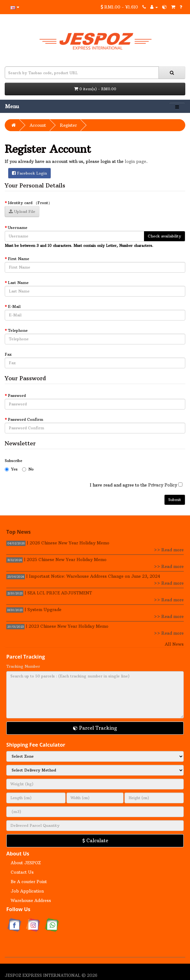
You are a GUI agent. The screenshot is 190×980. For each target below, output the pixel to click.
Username (18, 228)
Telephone (18, 330)
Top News (19, 532)
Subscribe (14, 461)
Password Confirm (26, 419)
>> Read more (169, 550)
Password (17, 395)
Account (38, 125)
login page (135, 161)
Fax (8, 354)
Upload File (22, 212)
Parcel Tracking (95, 728)
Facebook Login (29, 173)
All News (174, 644)
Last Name (18, 283)
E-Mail (14, 306)
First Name (19, 259)
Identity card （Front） (30, 203)
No (28, 469)
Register (68, 125)
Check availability (164, 236)
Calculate (95, 841)
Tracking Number (23, 666)
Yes (11, 469)
